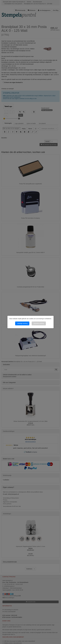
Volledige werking (22, 323)
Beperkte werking (39, 323)
